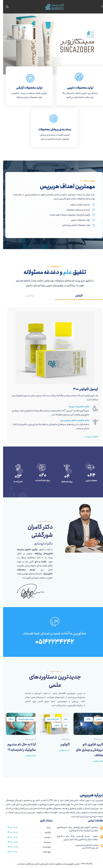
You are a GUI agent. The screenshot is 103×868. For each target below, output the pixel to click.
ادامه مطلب (95, 761)
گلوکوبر (62, 744)
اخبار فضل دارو (50, 719)
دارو (63, 725)
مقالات (85, 719)
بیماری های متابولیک (23, 719)
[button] (87, 437)
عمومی (96, 719)
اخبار (63, 719)
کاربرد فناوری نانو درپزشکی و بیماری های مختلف (87, 750)
